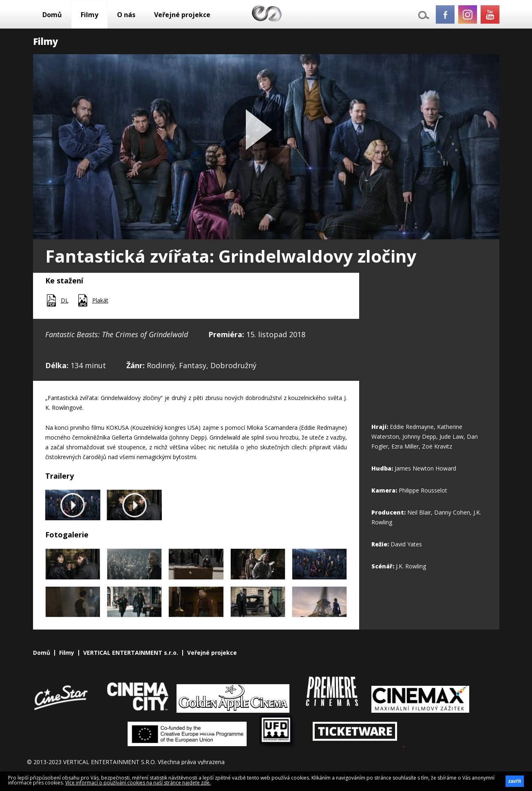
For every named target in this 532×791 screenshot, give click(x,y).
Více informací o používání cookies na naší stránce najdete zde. (138, 783)
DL (65, 300)
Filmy (89, 15)
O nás (126, 15)
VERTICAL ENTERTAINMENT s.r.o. (131, 653)
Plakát (100, 300)
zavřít (515, 781)
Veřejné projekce (182, 15)
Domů (52, 15)
